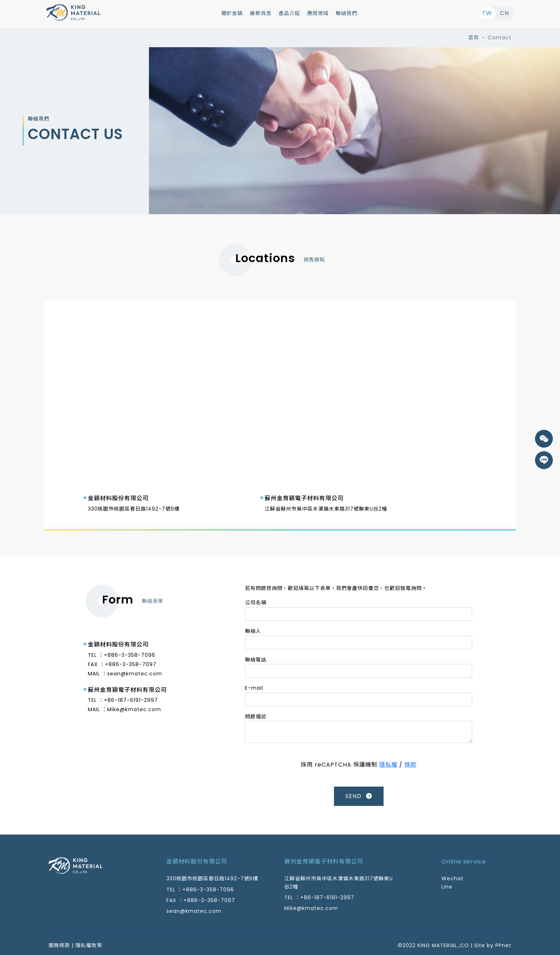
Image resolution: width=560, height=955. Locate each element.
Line (447, 887)
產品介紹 (289, 13)
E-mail (254, 688)
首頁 (474, 38)
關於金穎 (232, 13)
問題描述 (256, 717)
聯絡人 (253, 631)
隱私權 (388, 765)
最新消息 (261, 13)
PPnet (503, 945)
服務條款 (59, 945)
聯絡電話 (256, 660)
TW (487, 13)
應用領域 (318, 13)
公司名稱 (256, 602)
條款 (410, 765)
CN (504, 13)
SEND (359, 796)
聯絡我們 (346, 13)
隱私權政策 (89, 945)
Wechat (452, 878)
